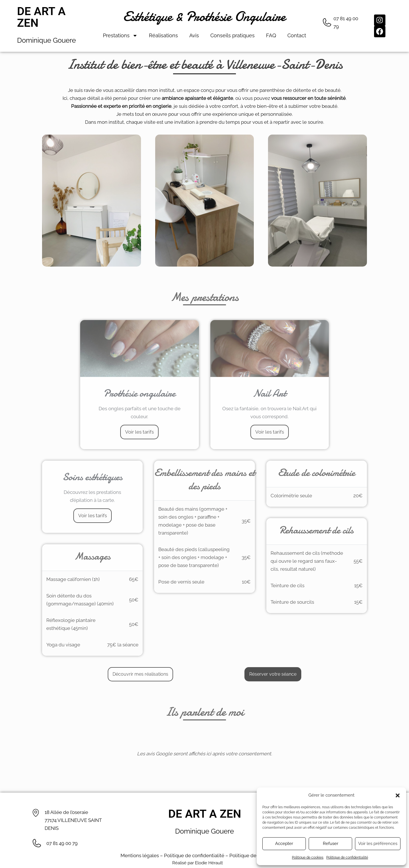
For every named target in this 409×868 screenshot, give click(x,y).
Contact (297, 35)
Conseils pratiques (232, 35)
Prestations (120, 36)
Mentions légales (140, 855)
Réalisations (163, 35)
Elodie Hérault (209, 863)
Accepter (284, 844)
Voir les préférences (378, 844)
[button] (398, 795)
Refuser (331, 844)
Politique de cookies (308, 857)
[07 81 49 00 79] (327, 22)
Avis (194, 35)
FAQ (271, 35)
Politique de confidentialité (347, 857)
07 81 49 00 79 (62, 843)
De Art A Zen (41, 17)
